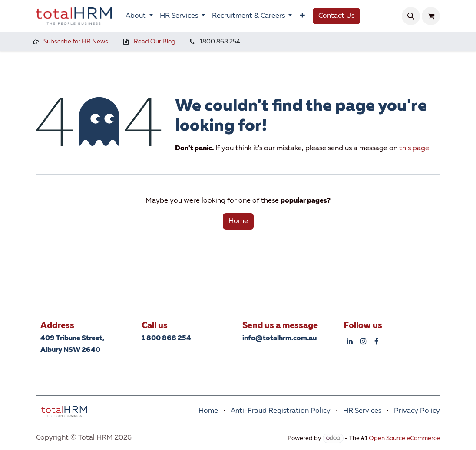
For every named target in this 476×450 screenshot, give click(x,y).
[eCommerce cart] (431, 16)
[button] (411, 16)
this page (414, 148)
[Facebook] (376, 341)
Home (238, 221)
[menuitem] (139, 16)
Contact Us (336, 16)
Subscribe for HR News (76, 42)
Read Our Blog (155, 42)
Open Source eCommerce (404, 438)
